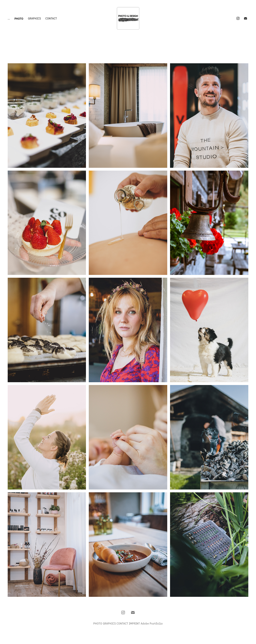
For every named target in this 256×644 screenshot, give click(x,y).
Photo (19, 18)
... (9, 18)
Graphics (34, 18)
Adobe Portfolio (152, 623)
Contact (51, 18)
